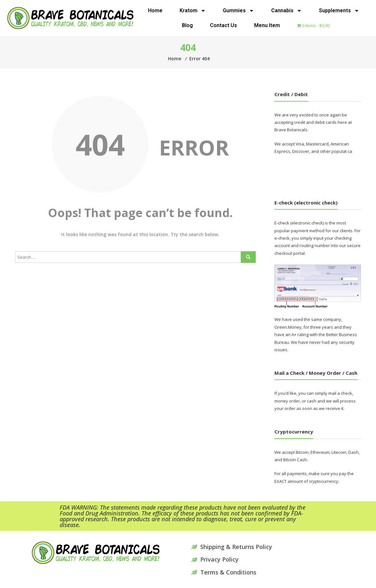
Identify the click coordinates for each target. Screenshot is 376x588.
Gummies (238, 11)
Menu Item (267, 25)
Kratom (193, 11)
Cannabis (287, 11)
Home (155, 10)
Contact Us (223, 25)
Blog (187, 25)
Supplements (339, 11)
